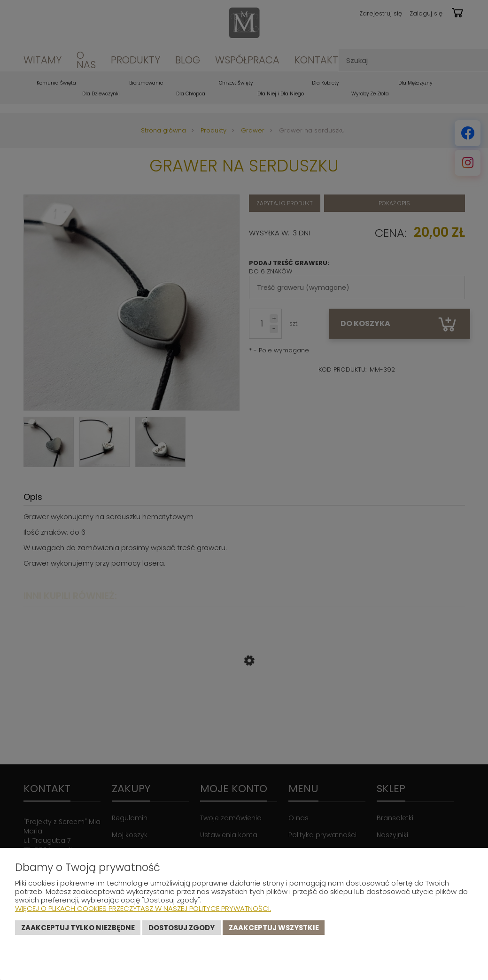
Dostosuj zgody (182, 928)
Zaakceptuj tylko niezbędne (78, 928)
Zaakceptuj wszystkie (274, 928)
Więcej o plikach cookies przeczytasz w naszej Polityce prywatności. (143, 908)
